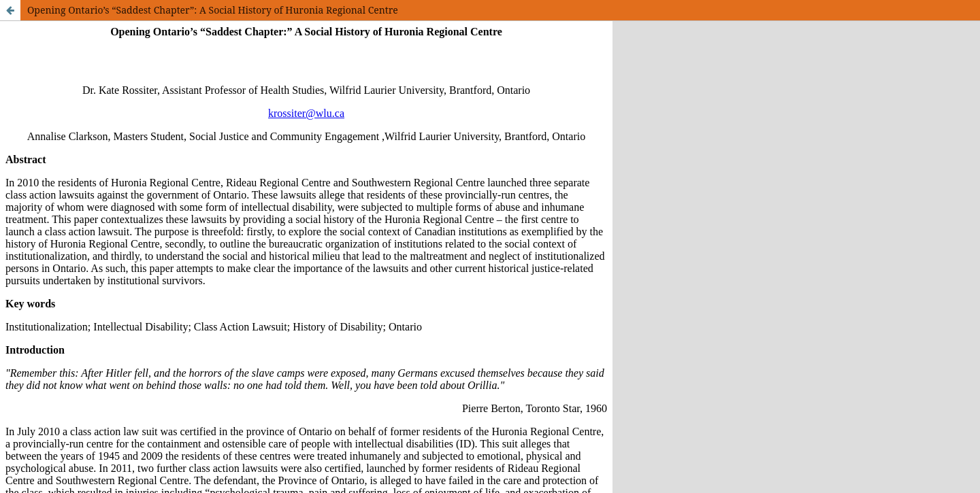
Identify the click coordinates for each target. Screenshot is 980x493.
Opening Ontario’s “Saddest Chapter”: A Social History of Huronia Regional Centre (213, 10)
